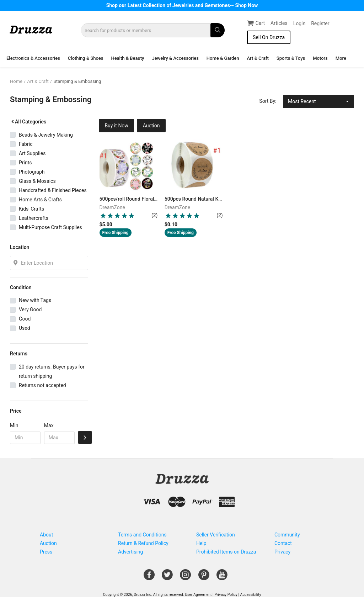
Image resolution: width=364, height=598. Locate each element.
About (46, 535)
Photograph (32, 172)
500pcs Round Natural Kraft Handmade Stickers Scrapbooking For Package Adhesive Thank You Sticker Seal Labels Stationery (194, 199)
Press (46, 552)
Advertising (130, 552)
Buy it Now (116, 126)
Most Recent (302, 101)
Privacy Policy (226, 595)
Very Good (30, 309)
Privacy (282, 552)
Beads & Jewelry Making (46, 135)
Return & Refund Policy (143, 543)
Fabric (26, 144)
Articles (279, 23)
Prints (25, 163)
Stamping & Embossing (77, 81)
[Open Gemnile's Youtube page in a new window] (222, 577)
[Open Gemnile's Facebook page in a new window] (149, 577)
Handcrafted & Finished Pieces (53, 190)
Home (16, 81)
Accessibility (251, 595)
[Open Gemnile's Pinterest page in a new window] (204, 577)
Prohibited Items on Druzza (226, 552)
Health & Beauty (127, 58)
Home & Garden (223, 58)
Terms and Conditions (142, 535)
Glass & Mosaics (37, 181)
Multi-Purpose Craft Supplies (50, 227)
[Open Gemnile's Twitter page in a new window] (167, 577)
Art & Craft (258, 58)
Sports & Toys (291, 58)
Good (25, 319)
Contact (283, 543)
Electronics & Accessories (33, 58)
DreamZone (113, 207)
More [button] (341, 58)
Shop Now (247, 5)
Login (299, 23)
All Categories (28, 122)
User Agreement (198, 595)
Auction (151, 126)
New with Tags (35, 300)
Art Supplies (32, 153)
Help (201, 543)
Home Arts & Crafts (40, 200)
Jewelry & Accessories (175, 58)
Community (287, 535)
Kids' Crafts (31, 209)
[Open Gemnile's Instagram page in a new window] (185, 577)
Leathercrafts (34, 218)
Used (25, 328)
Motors (320, 58)
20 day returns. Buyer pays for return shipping (52, 371)
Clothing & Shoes (86, 58)
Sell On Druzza (269, 37)
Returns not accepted (42, 385)
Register (320, 23)
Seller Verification (216, 535)
